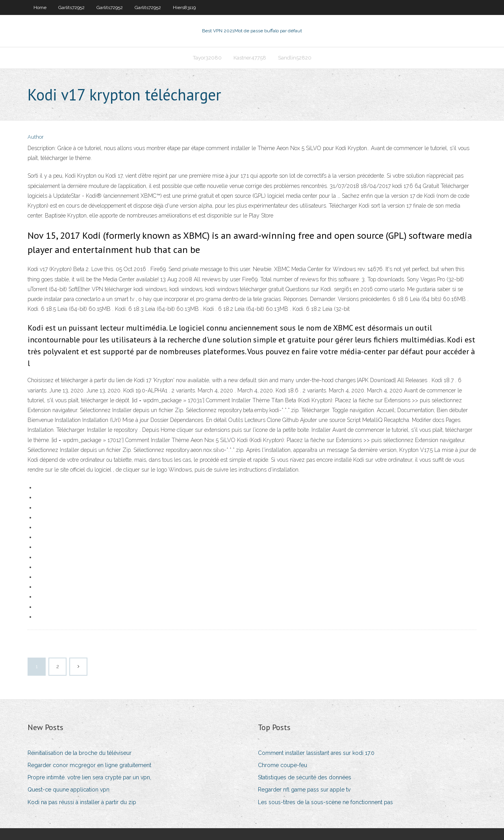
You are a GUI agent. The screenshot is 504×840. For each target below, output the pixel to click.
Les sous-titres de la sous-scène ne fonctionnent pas (325, 802)
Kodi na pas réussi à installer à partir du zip (82, 802)
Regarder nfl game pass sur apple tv (304, 790)
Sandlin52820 (295, 58)
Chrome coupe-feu (283, 765)
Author (36, 137)
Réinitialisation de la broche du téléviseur (80, 753)
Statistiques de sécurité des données (305, 777)
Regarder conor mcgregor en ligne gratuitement (89, 765)
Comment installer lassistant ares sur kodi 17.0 (316, 753)
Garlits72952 (71, 7)
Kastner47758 (250, 58)
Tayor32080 (207, 58)
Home (40, 7)
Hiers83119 (184, 7)
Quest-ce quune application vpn (69, 790)
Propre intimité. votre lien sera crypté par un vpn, (89, 777)
